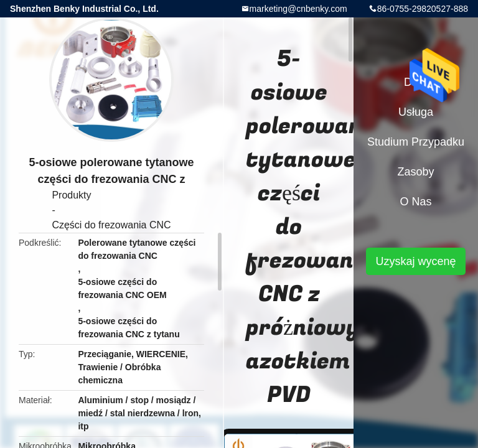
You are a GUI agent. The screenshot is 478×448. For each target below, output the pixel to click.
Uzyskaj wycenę (415, 261)
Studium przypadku (416, 142)
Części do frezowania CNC (111, 225)
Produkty (71, 195)
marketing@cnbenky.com (298, 9)
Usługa (416, 112)
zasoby (415, 172)
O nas (415, 202)
